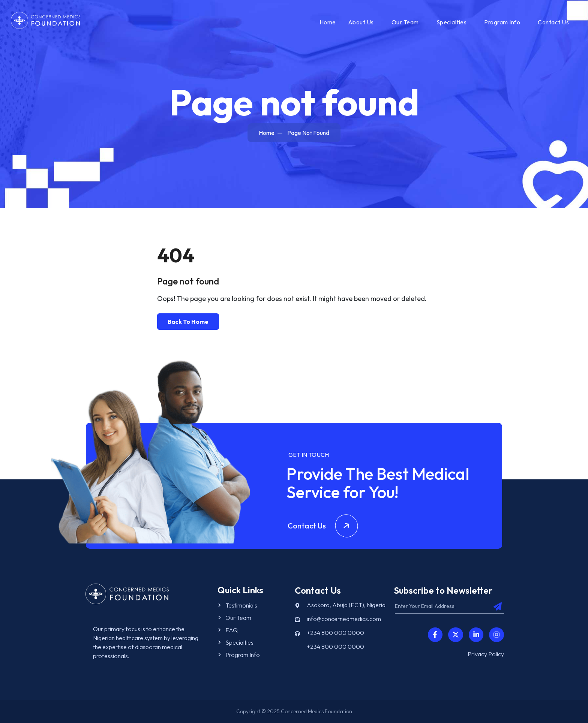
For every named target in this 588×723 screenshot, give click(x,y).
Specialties (452, 22)
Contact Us (553, 22)
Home (328, 22)
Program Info (502, 22)
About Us (361, 22)
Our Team (405, 22)
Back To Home (188, 322)
